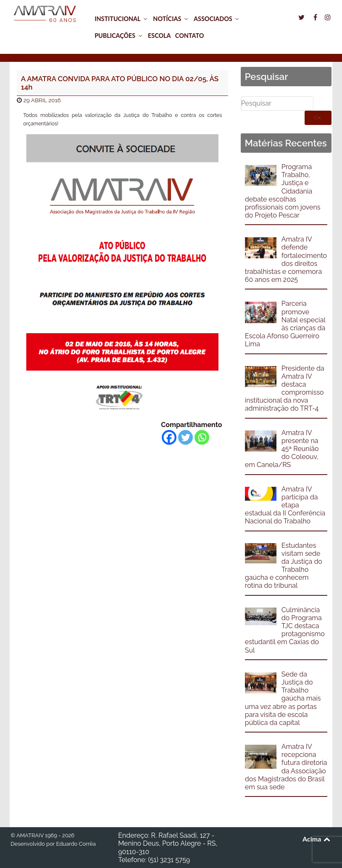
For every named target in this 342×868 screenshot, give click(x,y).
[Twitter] (185, 437)
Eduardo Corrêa (76, 844)
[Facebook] (169, 437)
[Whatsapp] (202, 437)
